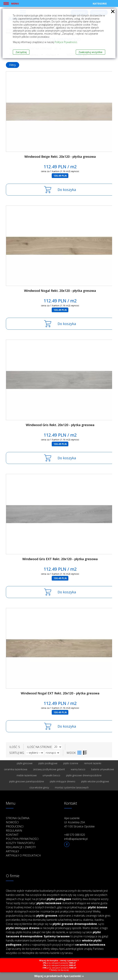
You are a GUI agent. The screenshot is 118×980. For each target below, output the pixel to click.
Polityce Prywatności (66, 42)
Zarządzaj (21, 52)
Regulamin (14, 831)
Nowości (12, 822)
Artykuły (12, 851)
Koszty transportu (20, 843)
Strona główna (18, 818)
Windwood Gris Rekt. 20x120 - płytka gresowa (60, 425)
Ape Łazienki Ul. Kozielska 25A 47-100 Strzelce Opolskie (79, 822)
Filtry (13, 65)
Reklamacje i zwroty (21, 847)
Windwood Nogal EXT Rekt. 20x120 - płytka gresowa (60, 693)
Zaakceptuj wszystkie (90, 52)
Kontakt (12, 835)
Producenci (15, 826)
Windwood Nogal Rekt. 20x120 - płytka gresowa (60, 291)
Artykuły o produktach (23, 855)
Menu (15, 3)
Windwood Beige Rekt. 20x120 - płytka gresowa (60, 157)
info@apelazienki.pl (76, 839)
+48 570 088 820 (75, 835)
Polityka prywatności (22, 839)
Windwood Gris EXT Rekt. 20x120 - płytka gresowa (60, 559)
